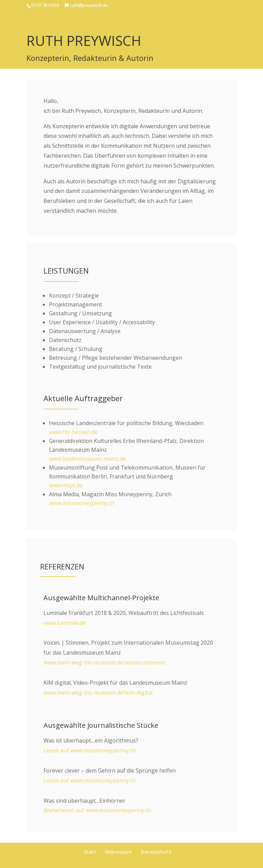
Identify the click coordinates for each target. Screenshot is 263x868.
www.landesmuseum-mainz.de (87, 459)
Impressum (118, 852)
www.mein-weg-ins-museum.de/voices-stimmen (104, 662)
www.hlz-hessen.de (73, 432)
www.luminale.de (65, 623)
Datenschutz (156, 852)
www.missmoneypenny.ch (82, 503)
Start (90, 852)
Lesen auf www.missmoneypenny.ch (90, 750)
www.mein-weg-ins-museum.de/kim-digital (98, 693)
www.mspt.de (66, 485)
